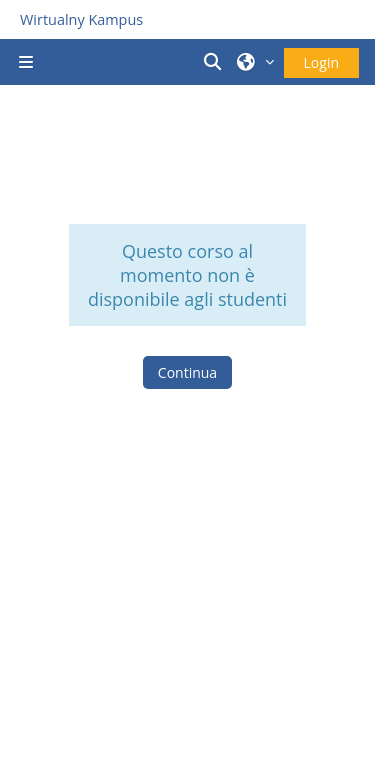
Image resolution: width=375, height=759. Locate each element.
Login (321, 62)
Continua (187, 372)
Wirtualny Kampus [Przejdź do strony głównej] (81, 19)
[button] (215, 62)
